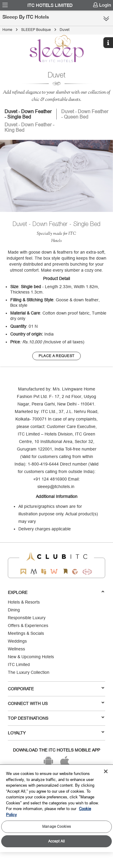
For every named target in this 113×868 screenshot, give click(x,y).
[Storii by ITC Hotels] (65, 572)
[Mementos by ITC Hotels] (34, 572)
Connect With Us (56, 703)
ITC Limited (19, 665)
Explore (56, 592)
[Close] (106, 771)
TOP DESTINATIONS (56, 718)
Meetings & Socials (26, 633)
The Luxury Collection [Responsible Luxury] (29, 672)
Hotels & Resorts (24, 602)
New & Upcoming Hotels (31, 657)
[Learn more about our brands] (56, 356)
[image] (56, 176)
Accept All (56, 841)
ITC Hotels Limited (50, 5)
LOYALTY (56, 733)
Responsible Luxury (27, 618)
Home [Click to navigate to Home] (7, 30)
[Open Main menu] (5, 5)
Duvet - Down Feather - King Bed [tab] (29, 127)
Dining (14, 610)
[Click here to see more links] (106, 19)
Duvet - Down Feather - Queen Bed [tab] (85, 114)
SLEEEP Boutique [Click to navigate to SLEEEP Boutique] (36, 30)
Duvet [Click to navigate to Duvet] (64, 30)
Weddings (17, 641)
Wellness (16, 649)
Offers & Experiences (28, 625)
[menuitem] (5, 5)
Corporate (56, 689)
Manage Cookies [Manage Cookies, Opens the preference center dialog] (56, 826)
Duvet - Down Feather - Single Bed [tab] (28, 114)
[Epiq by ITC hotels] (44, 572)
